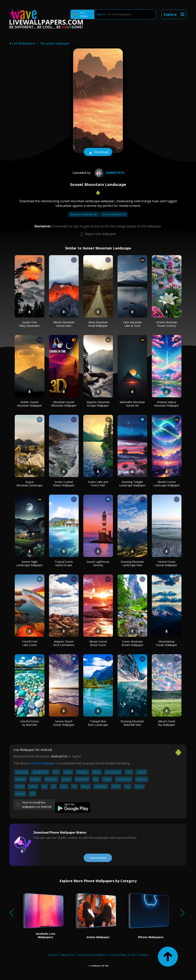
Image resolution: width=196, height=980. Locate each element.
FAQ (133, 955)
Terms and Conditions (91, 955)
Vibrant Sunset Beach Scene (98, 643)
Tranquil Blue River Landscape (98, 723)
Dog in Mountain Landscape (29, 484)
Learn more (98, 858)
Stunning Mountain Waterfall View (132, 723)
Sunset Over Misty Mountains (29, 324)
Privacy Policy (118, 955)
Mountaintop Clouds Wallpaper (167, 643)
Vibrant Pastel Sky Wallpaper (167, 723)
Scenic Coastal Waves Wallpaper (64, 484)
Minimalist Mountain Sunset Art (132, 404)
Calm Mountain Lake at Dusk (132, 324)
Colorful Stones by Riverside (29, 723)
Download (98, 152)
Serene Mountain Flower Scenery (167, 324)
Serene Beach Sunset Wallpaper (64, 723)
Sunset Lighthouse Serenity (98, 563)
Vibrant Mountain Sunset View (64, 324)
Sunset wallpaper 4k (114, 214)
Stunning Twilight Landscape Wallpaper (132, 484)
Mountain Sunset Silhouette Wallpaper (64, 404)
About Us (67, 955)
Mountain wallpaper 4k (84, 214)
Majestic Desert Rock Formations (64, 643)
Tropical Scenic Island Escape (64, 563)
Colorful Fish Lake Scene (30, 643)
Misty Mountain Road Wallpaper (98, 324)
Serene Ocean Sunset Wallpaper (167, 563)
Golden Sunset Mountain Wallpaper (29, 404)
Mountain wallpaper (55, 43)
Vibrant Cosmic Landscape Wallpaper (167, 484)
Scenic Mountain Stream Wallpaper (132, 643)
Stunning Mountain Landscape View (132, 563)
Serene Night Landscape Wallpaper (29, 563)
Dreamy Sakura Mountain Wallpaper (167, 404)
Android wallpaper (43, 763)
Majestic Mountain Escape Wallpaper (98, 404)
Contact (53, 955)
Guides (144, 955)
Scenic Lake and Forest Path (98, 484)
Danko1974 (109, 173)
